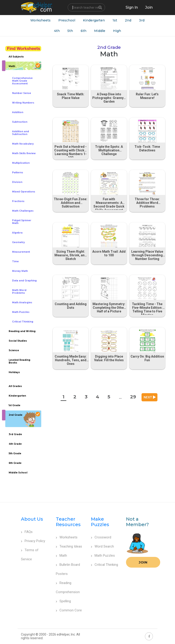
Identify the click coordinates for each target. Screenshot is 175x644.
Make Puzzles (100, 522)
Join (143, 562)
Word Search (102, 546)
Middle (100, 31)
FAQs (27, 532)
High (117, 31)
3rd (142, 20)
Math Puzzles (103, 556)
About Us (32, 519)
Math (61, 556)
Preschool (67, 20)
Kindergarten (94, 20)
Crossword (101, 537)
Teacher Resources (68, 522)
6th (84, 31)
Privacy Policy (33, 541)
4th (57, 31)
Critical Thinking (104, 565)
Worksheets (40, 20)
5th (70, 31)
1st (115, 20)
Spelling (63, 601)
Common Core (69, 610)
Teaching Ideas (69, 546)
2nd (128, 20)
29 (133, 397)
